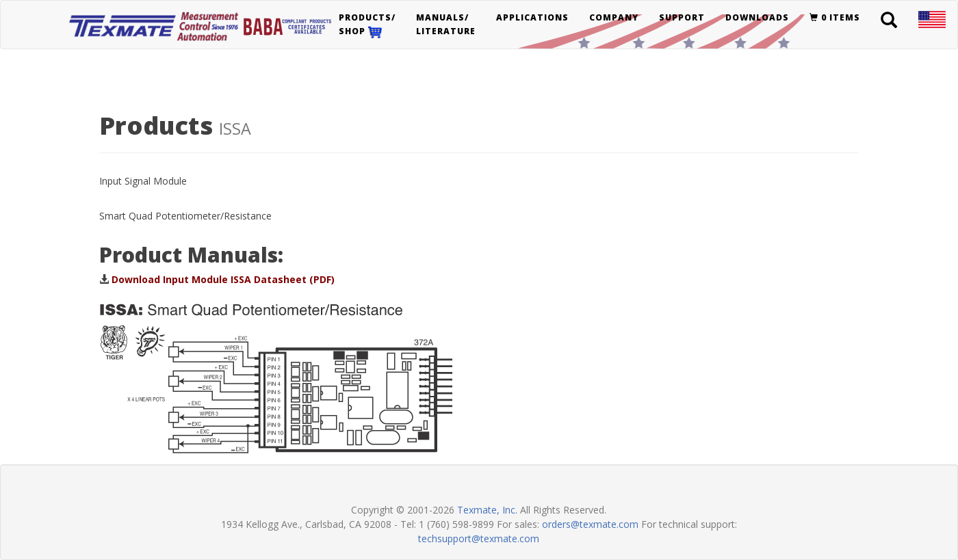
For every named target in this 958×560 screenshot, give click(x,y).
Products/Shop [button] (367, 25)
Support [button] (682, 17)
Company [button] (614, 17)
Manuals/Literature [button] (446, 24)
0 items (835, 17)
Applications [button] (532, 17)
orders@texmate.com (590, 524)
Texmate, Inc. (487, 510)
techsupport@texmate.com (479, 538)
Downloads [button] (757, 17)
